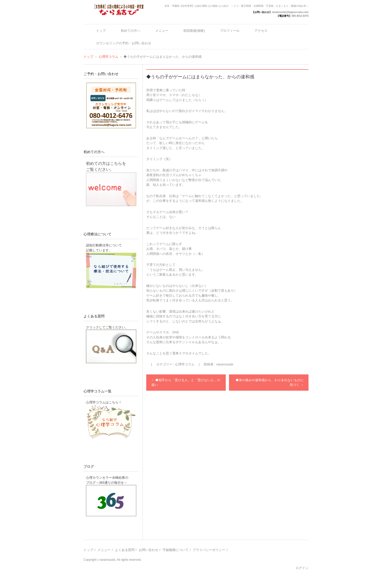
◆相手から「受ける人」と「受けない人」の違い (186, 383)
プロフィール (230, 31)
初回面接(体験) (194, 31)
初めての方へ (130, 31)
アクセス (261, 31)
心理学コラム (185, 364)
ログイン (302, 568)
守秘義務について (175, 550)
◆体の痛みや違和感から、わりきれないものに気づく (270, 383)
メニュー (162, 31)
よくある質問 (94, 316)
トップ (101, 31)
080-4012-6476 (300, 16)
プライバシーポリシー (209, 550)
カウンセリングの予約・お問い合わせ (124, 43)
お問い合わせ (148, 550)
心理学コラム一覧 (97, 391)
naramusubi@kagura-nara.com (290, 12)
